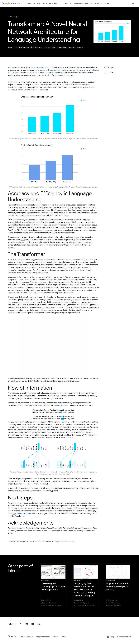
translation (65, 70)
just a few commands (23, 514)
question (76, 70)
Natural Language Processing (56, 541)
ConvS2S (86, 242)
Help (111, 637)
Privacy (55, 637)
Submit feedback (124, 637)
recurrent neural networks (41, 67)
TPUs (23, 240)
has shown (49, 230)
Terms (64, 637)
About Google (27, 637)
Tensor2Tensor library (63, 508)
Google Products (43, 637)
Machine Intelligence (21, 541)
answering (84, 70)
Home (10, 17)
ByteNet (77, 242)
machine (56, 70)
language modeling (45, 70)
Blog (16, 17)
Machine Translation (37, 541)
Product (72, 541)
